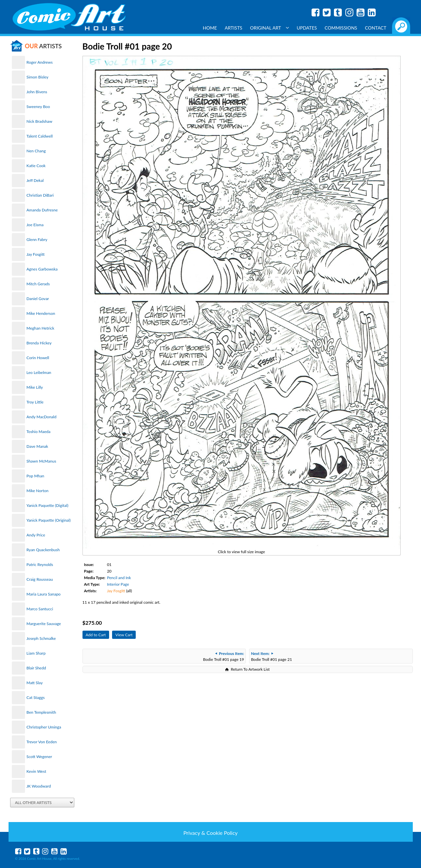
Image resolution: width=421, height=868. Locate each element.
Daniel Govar (38, 299)
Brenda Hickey (39, 343)
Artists (234, 28)
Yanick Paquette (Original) (49, 520)
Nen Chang (36, 151)
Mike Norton (38, 491)
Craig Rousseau (40, 579)
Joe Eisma (35, 225)
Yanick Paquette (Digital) (47, 505)
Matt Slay (35, 683)
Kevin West (36, 771)
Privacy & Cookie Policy (210, 833)
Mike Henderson (41, 313)
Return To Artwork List (250, 669)
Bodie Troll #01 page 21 (272, 656)
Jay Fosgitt (36, 254)
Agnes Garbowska (42, 269)
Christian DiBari (40, 195)
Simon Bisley (38, 77)
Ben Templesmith (41, 712)
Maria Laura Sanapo (44, 594)
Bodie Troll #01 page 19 (224, 656)
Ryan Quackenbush (43, 550)
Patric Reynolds (40, 564)
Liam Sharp (36, 653)
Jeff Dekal (35, 180)
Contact (375, 28)
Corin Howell (38, 358)
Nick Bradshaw (40, 121)
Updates (307, 28)
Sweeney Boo (38, 107)
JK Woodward (39, 786)
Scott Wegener (39, 757)
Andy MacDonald (42, 417)
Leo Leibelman (39, 372)
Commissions (341, 28)
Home (210, 28)
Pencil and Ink (119, 578)
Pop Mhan (35, 476)
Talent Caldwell (40, 136)
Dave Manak (37, 446)
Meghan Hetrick (41, 328)
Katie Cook (36, 166)
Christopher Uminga (44, 727)
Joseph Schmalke (41, 638)
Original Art (269, 28)
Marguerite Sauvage (44, 624)
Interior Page (118, 584)
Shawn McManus (41, 461)
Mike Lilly (35, 387)
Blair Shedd (36, 668)
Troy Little (35, 402)
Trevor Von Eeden (42, 742)
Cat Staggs (36, 697)
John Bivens (37, 92)
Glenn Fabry (37, 239)
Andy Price (36, 535)
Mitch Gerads (38, 284)
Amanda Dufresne (42, 210)
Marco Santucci (40, 609)
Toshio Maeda (39, 432)
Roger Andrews (40, 62)
